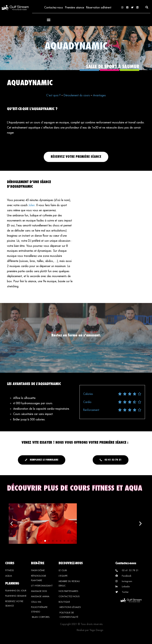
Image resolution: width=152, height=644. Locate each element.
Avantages (99, 96)
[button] (147, 8)
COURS (10, 563)
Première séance (74, 8)
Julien (32, 205)
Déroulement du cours (77, 96)
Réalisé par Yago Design (90, 630)
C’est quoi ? (53, 96)
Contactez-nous (53, 8)
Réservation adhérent (99, 8)
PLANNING (12, 583)
